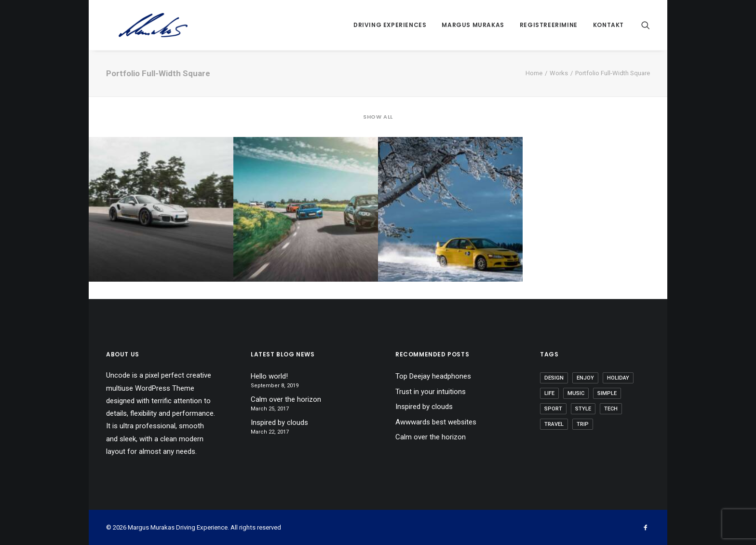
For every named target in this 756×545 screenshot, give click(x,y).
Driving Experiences (390, 25)
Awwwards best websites (436, 422)
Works (559, 73)
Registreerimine (549, 25)
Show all (378, 117)
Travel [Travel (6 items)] (554, 424)
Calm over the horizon (286, 399)
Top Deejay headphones (433, 376)
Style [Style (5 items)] (583, 409)
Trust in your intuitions (431, 392)
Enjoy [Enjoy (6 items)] (585, 378)
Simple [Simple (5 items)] (607, 393)
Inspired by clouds (279, 422)
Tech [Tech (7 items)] (611, 409)
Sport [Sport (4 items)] (553, 409)
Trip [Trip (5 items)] (583, 424)
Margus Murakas (473, 25)
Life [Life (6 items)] (549, 393)
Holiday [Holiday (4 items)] (618, 378)
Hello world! (269, 376)
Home (534, 73)
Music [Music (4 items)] (576, 393)
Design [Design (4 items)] (554, 378)
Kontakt (608, 25)
